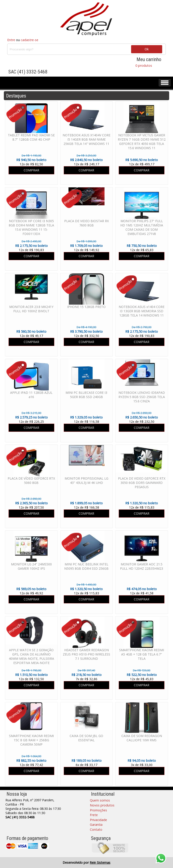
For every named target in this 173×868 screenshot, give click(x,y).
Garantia (96, 825)
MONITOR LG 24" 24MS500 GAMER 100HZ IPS (31, 566)
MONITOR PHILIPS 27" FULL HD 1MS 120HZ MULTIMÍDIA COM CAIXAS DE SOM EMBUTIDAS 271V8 (142, 227)
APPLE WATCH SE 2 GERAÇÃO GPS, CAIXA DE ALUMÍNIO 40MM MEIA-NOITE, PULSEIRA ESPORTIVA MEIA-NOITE (31, 656)
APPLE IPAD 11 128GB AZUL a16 (31, 395)
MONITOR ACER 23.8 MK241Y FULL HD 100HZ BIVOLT (31, 309)
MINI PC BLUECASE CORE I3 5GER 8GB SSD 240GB (86, 395)
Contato (96, 829)
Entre (11, 40)
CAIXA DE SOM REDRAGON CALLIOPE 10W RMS (142, 738)
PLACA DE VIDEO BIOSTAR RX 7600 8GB (86, 223)
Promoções (98, 810)
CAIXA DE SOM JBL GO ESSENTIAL (86, 738)
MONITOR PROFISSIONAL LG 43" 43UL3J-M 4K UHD (86, 480)
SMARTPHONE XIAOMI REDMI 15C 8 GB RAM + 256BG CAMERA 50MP (31, 740)
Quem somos (100, 800)
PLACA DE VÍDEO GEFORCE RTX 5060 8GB (31, 480)
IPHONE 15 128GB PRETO (86, 307)
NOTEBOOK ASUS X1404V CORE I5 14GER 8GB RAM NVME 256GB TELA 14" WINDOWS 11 (86, 139)
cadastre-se (30, 40)
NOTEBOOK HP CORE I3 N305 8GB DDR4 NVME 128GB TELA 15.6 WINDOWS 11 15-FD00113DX (31, 227)
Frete (94, 815)
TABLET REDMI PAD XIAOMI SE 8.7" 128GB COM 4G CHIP (31, 137)
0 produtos (144, 65)
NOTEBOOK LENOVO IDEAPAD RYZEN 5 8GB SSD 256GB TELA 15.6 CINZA (142, 397)
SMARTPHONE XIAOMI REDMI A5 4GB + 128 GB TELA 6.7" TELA (142, 654)
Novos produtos (102, 805)
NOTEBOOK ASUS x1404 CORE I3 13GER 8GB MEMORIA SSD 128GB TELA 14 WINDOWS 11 (142, 311)
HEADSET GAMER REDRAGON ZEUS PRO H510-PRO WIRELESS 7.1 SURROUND (86, 654)
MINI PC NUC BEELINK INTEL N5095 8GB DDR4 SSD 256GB (86, 566)
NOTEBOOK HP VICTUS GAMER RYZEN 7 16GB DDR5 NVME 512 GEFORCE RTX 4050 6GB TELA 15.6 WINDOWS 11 (142, 142)
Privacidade (98, 820)
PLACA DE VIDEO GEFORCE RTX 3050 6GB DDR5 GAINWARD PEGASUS (142, 483)
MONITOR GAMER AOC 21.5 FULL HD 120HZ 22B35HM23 (142, 566)
